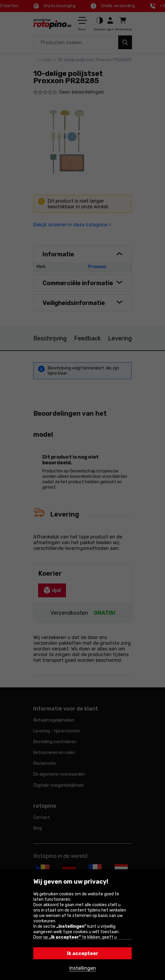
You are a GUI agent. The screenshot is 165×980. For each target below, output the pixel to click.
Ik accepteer (83, 953)
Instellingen (83, 968)
